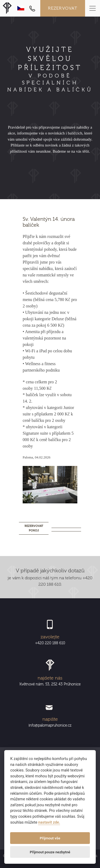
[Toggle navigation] (93, 8)
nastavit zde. (49, 822)
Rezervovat (63, 8)
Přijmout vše (50, 838)
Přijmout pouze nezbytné (50, 852)
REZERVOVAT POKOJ (34, 528)
